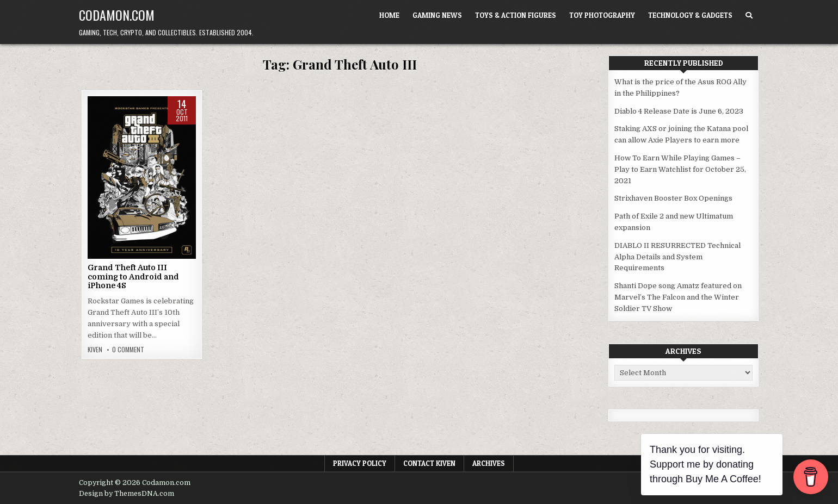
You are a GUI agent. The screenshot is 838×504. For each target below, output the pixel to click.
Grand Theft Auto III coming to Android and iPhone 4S (133, 277)
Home (389, 15)
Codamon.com (117, 15)
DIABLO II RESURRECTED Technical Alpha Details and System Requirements (677, 257)
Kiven (95, 350)
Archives (489, 463)
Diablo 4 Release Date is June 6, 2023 (679, 111)
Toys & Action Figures (516, 15)
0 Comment (128, 350)
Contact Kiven (429, 463)
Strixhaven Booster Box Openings (673, 198)
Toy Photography (602, 15)
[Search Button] (749, 15)
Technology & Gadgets (690, 15)
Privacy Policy (360, 463)
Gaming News (437, 15)
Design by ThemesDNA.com (127, 494)
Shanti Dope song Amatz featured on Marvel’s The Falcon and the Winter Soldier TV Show (678, 297)
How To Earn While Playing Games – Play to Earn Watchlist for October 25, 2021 (680, 169)
